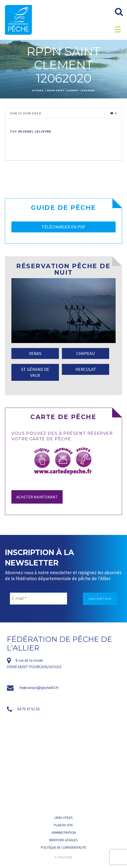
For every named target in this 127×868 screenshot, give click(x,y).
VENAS (35, 353)
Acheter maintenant (37, 497)
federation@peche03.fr (39, 688)
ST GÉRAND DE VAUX (35, 372)
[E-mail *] (38, 599)
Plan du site (63, 825)
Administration (64, 832)
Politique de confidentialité (63, 847)
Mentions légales (63, 840)
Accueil (38, 90)
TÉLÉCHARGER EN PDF (63, 227)
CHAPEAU (86, 353)
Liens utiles (64, 818)
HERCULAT (86, 369)
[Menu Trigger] (118, 29)
